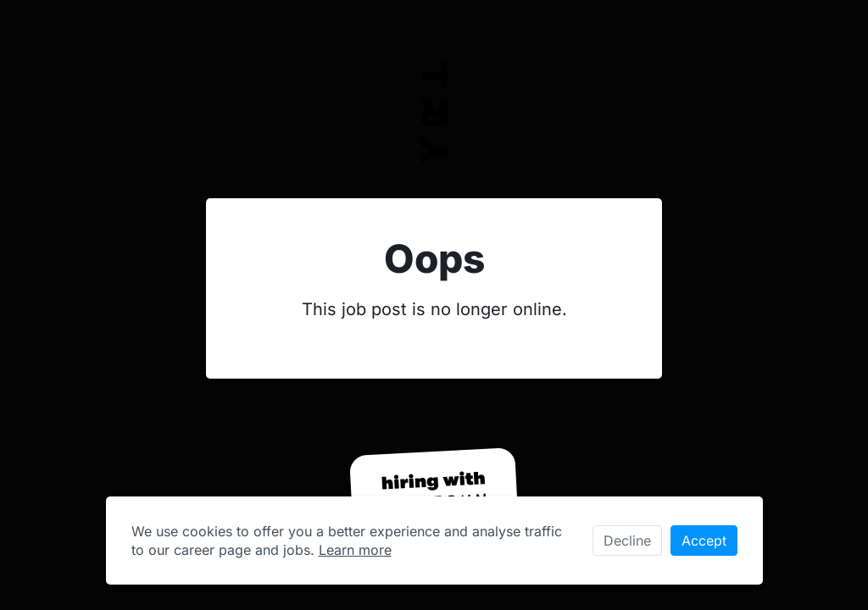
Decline (627, 541)
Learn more (355, 550)
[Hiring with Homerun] (434, 493)
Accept (704, 541)
